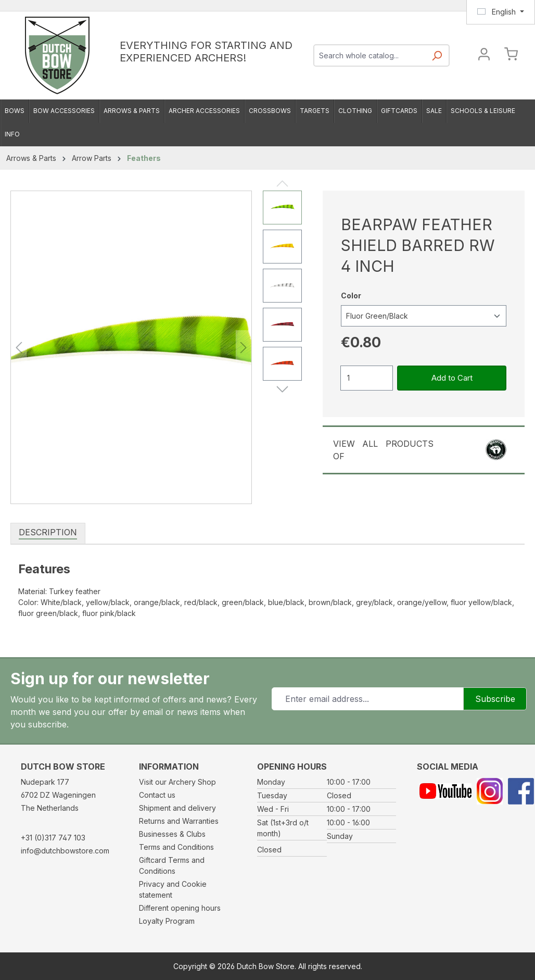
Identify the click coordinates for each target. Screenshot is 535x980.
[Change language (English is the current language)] (501, 12)
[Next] (244, 348)
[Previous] (19, 348)
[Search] (437, 59)
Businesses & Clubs (172, 834)
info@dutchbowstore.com (65, 851)
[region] (156, 347)
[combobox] (370, 55)
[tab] (48, 533)
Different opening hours (180, 908)
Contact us (157, 795)
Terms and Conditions (176, 847)
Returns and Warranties (179, 821)
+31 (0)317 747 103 (53, 838)
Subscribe (495, 699)
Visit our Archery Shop (177, 782)
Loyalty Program (167, 921)
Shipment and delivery (177, 808)
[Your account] (484, 55)
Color (351, 295)
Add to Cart (452, 378)
